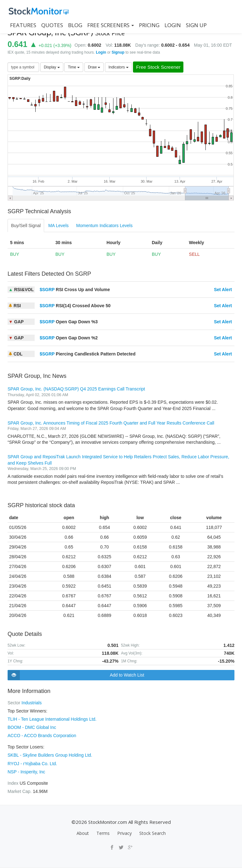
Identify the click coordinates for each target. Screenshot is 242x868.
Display (52, 67)
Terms (103, 833)
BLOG (75, 25)
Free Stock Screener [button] (161, 67)
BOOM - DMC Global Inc (32, 728)
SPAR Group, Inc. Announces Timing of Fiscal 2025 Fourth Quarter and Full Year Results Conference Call (111, 423)
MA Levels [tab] (58, 226)
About (83, 833)
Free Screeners (111, 25)
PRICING (149, 25)
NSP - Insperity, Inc (26, 772)
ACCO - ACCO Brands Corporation (42, 736)
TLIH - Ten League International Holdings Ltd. (52, 719)
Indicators (118, 67)
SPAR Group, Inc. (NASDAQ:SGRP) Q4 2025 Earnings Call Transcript (76, 389)
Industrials (32, 703)
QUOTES (52, 25)
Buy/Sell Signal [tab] (26, 226)
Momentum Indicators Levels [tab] (104, 226)
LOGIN (173, 25)
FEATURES (23, 25)
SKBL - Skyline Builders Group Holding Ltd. (50, 755)
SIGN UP (196, 25)
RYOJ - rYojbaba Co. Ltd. (32, 764)
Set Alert (223, 290)
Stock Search (153, 833)
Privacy (124, 833)
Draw (94, 67)
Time (74, 67)
